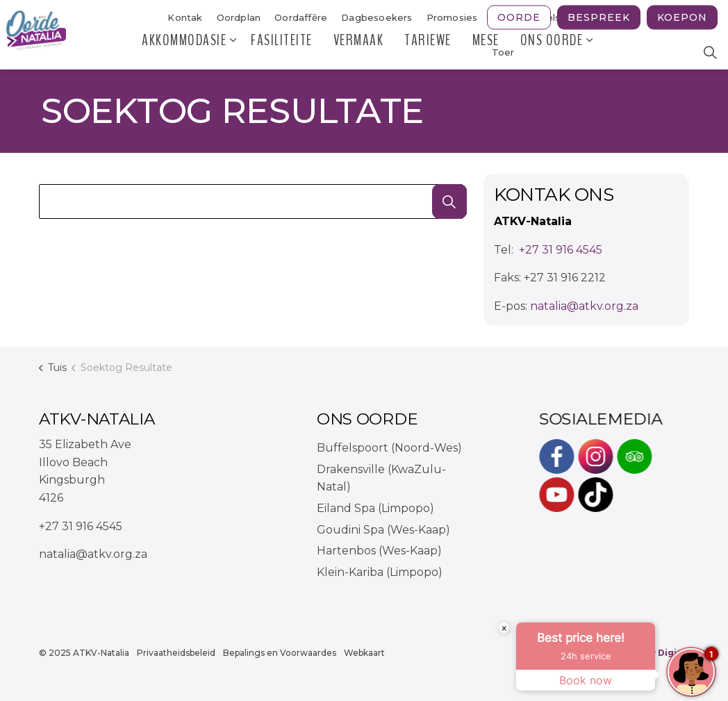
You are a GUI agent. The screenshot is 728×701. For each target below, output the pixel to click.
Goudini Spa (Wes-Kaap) (383, 530)
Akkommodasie (184, 52)
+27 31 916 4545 (561, 250)
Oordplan (239, 17)
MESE (486, 52)
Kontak (185, 17)
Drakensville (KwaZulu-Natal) (381, 478)
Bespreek (599, 18)
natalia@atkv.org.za (584, 306)
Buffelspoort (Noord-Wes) (389, 448)
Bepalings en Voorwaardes (280, 653)
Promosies (452, 17)
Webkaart (364, 653)
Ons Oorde (552, 52)
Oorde (519, 18)
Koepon (682, 18)
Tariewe (428, 52)
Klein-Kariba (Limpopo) (380, 572)
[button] (449, 201)
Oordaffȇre (301, 17)
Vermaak (359, 52)
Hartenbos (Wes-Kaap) (379, 551)
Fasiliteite (282, 52)
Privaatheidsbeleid (176, 653)
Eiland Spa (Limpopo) (375, 508)
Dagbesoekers (377, 17)
